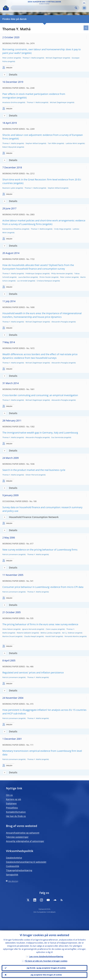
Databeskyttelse (14, 858)
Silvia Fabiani (8, 629)
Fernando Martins (72, 636)
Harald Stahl (50, 636)
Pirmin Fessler (45, 277)
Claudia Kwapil (30, 636)
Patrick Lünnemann (10, 554)
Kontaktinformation (16, 812)
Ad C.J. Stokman (68, 633)
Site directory (13, 881)
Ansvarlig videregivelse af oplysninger (25, 841)
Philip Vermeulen (58, 274)
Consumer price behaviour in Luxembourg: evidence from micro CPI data (43, 587)
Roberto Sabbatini (24, 633)
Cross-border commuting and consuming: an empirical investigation (40, 395)
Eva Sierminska (57, 437)
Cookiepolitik (13, 866)
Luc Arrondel (22, 281)
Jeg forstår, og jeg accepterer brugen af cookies (46, 968)
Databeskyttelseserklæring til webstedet (26, 862)
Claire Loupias (51, 629)
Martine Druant (9, 636)
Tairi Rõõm (52, 143)
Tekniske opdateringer (17, 837)
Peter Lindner (8, 58)
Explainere (11, 803)
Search (76, 8)
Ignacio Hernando (29, 629)
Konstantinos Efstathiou (12, 229)
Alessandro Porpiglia (60, 322)
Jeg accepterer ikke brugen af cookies (46, 975)
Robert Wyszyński (9, 147)
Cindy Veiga (59, 229)
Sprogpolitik (12, 875)
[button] (84, 3)
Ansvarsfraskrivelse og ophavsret (23, 833)
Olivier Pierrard (32, 475)
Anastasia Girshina (10, 102)
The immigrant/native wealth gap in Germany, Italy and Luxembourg (40, 433)
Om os (9, 795)
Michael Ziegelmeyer (54, 58)
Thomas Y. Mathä (30, 58)
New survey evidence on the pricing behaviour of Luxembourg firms (40, 550)
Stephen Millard (32, 143)
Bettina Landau (47, 633)
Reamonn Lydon (9, 188)
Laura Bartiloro (24, 277)
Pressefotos (12, 808)
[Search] (43, 8)
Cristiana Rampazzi (44, 281)
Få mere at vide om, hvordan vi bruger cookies (46, 961)
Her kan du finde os (16, 816)
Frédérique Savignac (34, 274)
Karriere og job (14, 799)
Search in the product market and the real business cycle (34, 470)
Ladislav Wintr (71, 143)
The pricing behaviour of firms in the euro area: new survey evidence (40, 624)
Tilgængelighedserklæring (19, 870)
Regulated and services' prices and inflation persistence (33, 673)
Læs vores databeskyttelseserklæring (46, 956)
